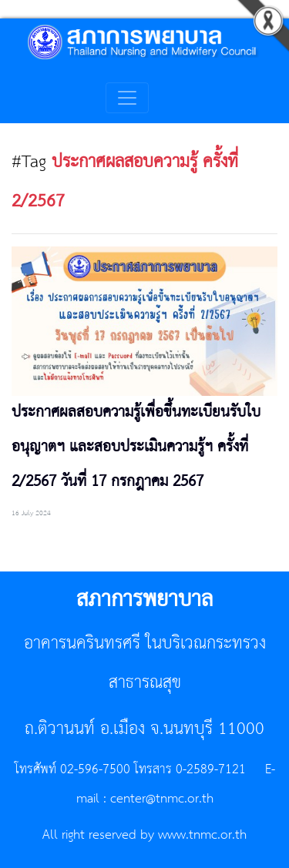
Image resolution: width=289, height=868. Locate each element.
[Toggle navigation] (127, 98)
